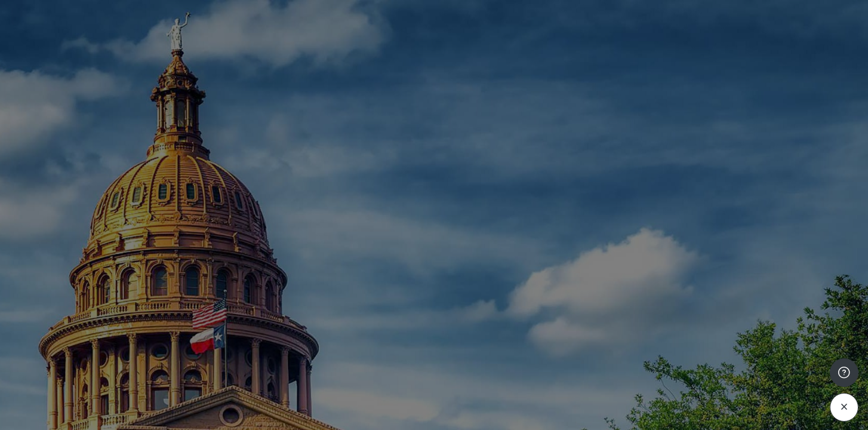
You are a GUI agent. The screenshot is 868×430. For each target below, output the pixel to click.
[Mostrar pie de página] (844, 384)
